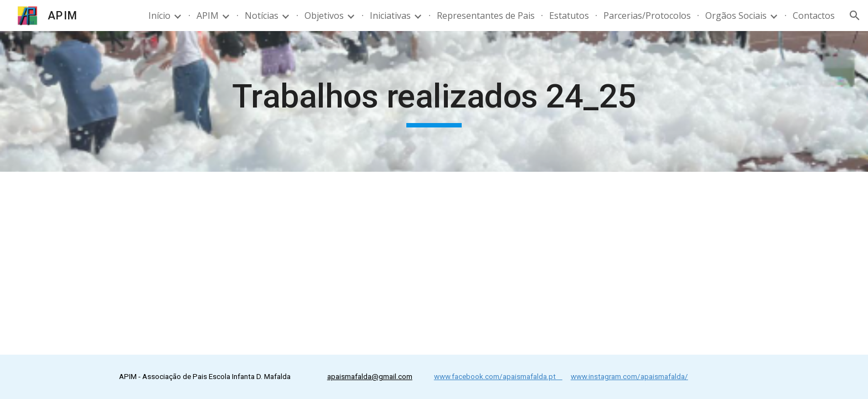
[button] (855, 16)
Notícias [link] (262, 16)
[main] (434, 101)
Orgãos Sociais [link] (736, 16)
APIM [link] (208, 16)
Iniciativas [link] (390, 16)
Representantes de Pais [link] (486, 16)
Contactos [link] (814, 16)
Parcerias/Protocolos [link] (647, 16)
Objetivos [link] (324, 16)
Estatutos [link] (569, 16)
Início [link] (159, 16)
